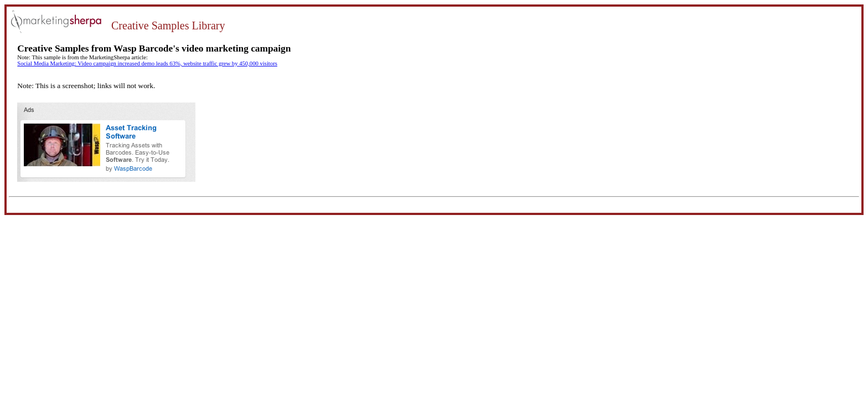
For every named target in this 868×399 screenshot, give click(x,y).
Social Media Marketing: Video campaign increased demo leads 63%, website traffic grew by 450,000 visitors (147, 63)
